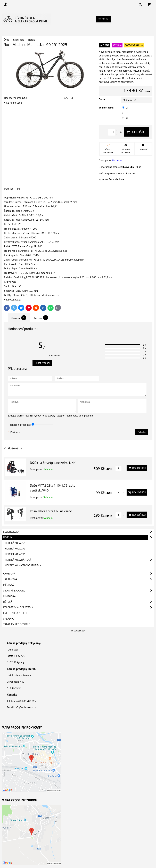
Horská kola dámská (80, 560)
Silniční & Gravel (79, 591)
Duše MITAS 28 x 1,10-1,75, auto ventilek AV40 (53, 488)
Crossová (79, 574)
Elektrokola (79, 532)
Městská (9, 585)
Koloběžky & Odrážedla (79, 607)
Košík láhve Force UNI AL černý (51, 511)
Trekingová (79, 579)
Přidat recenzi (42, 363)
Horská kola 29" (15, 554)
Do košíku (137, 132)
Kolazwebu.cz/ (78, 631)
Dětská (79, 602)
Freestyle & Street (15, 613)
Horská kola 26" (15, 543)
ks (120, 468)
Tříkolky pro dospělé (17, 624)
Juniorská (9, 596)
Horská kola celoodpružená (23, 565)
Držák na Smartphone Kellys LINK (53, 462)
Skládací (9, 619)
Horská (79, 537)
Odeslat (142, 432)
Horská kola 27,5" (16, 549)
